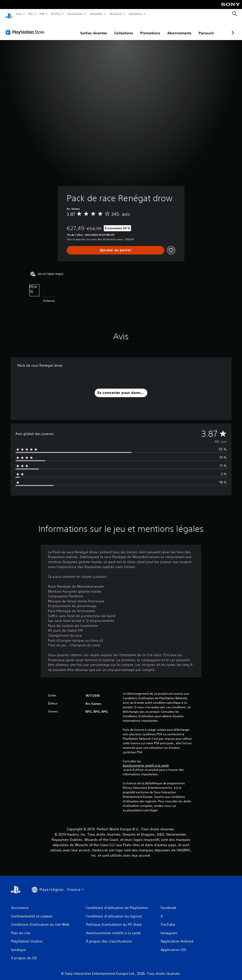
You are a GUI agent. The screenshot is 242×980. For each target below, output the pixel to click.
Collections (97, 28)
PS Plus (56, 14)
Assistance (136, 14)
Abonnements (153, 28)
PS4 (42, 14)
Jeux (19, 14)
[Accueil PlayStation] (9, 14)
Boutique (116, 14)
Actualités (96, 14)
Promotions (124, 28)
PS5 (31, 14)
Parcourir (180, 28)
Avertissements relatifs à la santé (146, 761)
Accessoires (75, 14)
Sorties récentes (67, 28)
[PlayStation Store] (26, 27)
